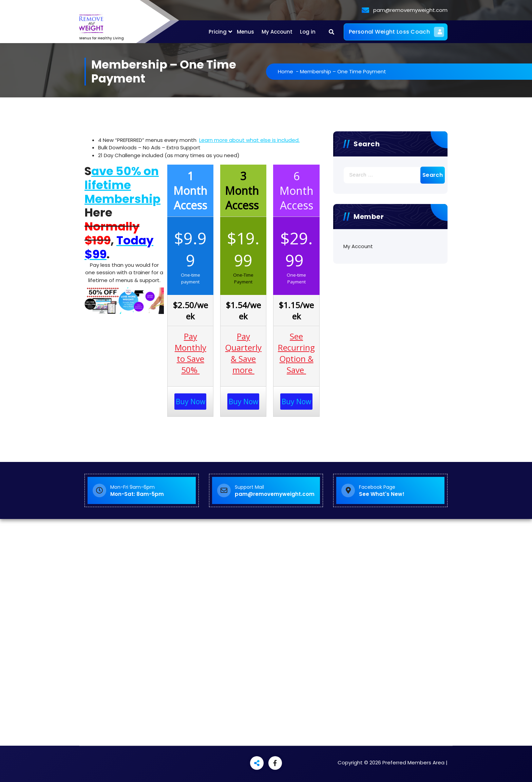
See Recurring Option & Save (296, 353)
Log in (308, 32)
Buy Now (191, 402)
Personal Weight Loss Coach (396, 32)
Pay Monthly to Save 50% (191, 353)
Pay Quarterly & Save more (243, 353)
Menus (245, 32)
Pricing (218, 32)
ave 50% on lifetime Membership (122, 185)
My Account (277, 32)
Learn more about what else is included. (249, 140)
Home (299, 71)
